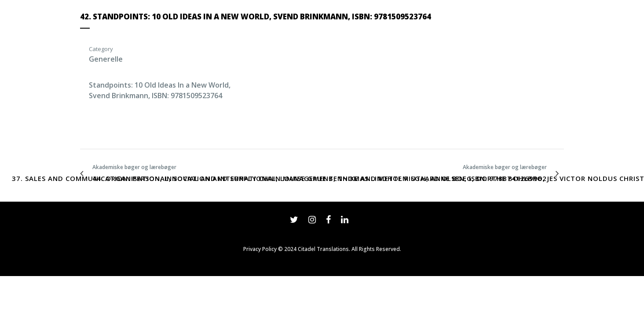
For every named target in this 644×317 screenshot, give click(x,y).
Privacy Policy (260, 249)
